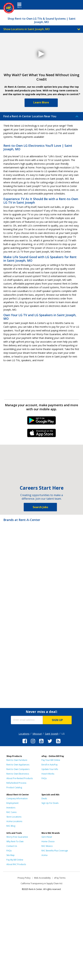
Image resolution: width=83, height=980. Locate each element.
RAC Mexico (47, 846)
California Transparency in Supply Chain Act (41, 883)
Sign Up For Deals (50, 803)
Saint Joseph (52, 734)
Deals (44, 798)
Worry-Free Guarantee (17, 837)
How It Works (48, 774)
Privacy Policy (24, 878)
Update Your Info (50, 769)
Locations (24, 734)
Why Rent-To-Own (15, 841)
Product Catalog (14, 787)
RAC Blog (11, 826)
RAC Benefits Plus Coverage (55, 851)
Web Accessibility (42, 878)
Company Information (17, 798)
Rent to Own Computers (18, 769)
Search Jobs (40, 507)
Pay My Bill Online (15, 860)
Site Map (11, 855)
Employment (12, 803)
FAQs (44, 778)
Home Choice (48, 841)
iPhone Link (42, 434)
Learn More (41, 102)
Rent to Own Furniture (17, 760)
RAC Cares (11, 812)
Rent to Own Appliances (18, 765)
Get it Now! (47, 837)
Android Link (42, 422)
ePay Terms (60, 878)
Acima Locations (14, 821)
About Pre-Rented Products (20, 778)
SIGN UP (57, 720)
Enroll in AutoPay (50, 765)
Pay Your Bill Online (51, 760)
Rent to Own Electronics (18, 774)
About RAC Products (16, 864)
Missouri (37, 734)
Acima (44, 855)
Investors (11, 808)
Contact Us (12, 846)
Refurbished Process (16, 783)
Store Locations (14, 817)
